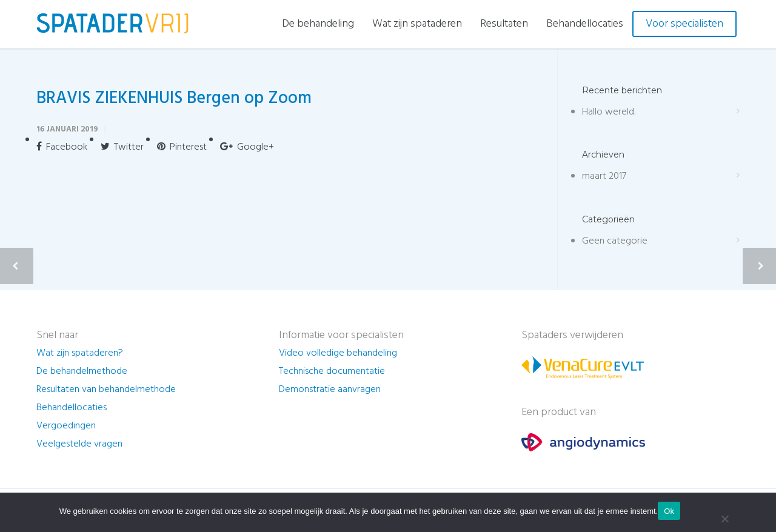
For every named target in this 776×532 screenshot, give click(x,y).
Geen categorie (615, 241)
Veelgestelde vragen (79, 444)
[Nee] (724, 519)
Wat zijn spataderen (417, 24)
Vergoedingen (66, 426)
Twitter (122, 147)
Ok (669, 511)
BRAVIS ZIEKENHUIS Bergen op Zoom (174, 98)
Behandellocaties (585, 24)
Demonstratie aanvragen (330, 390)
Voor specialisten (684, 24)
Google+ (247, 147)
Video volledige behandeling (338, 353)
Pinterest (182, 147)
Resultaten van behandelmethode (106, 390)
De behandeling (318, 24)
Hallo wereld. (609, 112)
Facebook (62, 147)
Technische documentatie (332, 371)
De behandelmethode (82, 371)
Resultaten (504, 24)
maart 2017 (604, 176)
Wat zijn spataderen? (80, 353)
